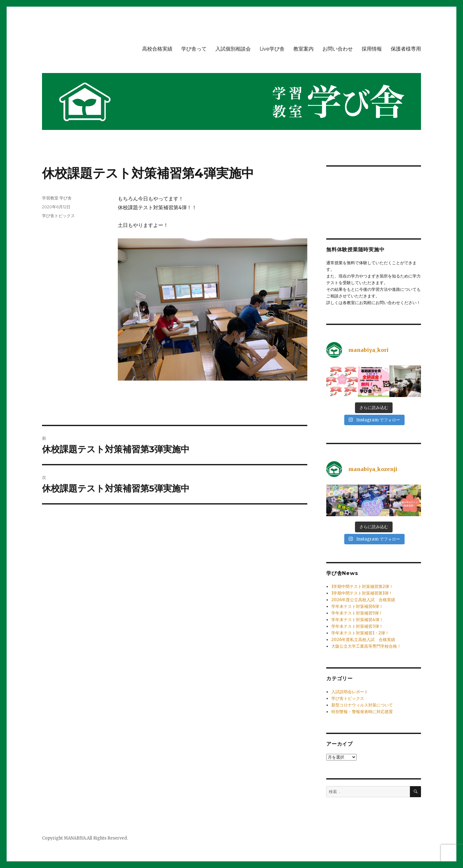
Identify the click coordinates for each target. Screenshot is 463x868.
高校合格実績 (157, 49)
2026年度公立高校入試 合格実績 (363, 600)
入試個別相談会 (233, 49)
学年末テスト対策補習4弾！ (357, 620)
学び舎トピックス (58, 216)
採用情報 (372, 49)
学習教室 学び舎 (57, 198)
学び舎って (194, 49)
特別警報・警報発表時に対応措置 (362, 712)
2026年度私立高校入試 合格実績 (363, 640)
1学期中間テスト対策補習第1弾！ (362, 593)
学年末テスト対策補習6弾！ (357, 606)
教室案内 (304, 49)
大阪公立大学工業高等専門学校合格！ (366, 646)
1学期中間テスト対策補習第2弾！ (362, 587)
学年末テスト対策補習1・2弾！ (360, 633)
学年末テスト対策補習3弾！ (357, 626)
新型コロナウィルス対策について (362, 705)
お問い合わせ (338, 49)
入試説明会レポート (350, 692)
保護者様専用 (406, 49)
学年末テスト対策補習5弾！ (357, 613)
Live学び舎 (272, 49)
